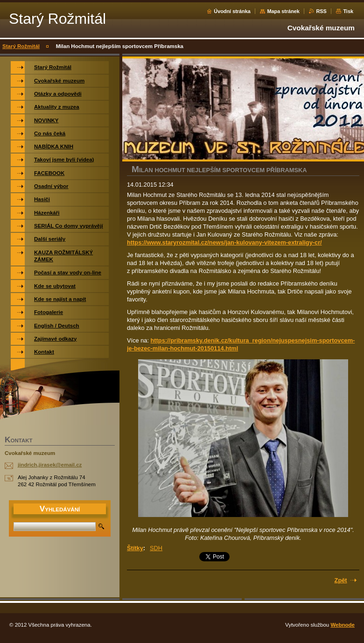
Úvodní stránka (232, 11)
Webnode (343, 625)
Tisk (348, 11)
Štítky (135, 548)
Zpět (341, 580)
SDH (156, 548)
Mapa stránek (283, 11)
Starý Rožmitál (21, 46)
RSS (321, 11)
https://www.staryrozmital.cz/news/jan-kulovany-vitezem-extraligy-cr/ (224, 242)
